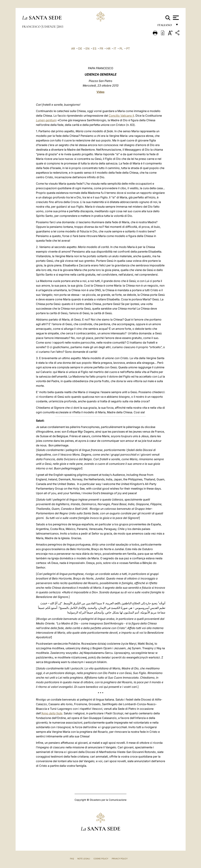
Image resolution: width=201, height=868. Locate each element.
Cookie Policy (101, 859)
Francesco (32, 27)
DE (80, 48)
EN (87, 48)
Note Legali (84, 859)
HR (108, 48)
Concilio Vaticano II (121, 116)
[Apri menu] (175, 18)
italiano (165, 26)
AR (73, 48)
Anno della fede (52, 713)
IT (115, 48)
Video (100, 92)
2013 (60, 27)
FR (101, 48)
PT (128, 48)
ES (95, 48)
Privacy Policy (120, 859)
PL (121, 48)
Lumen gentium (46, 120)
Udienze (49, 27)
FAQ (72, 859)
